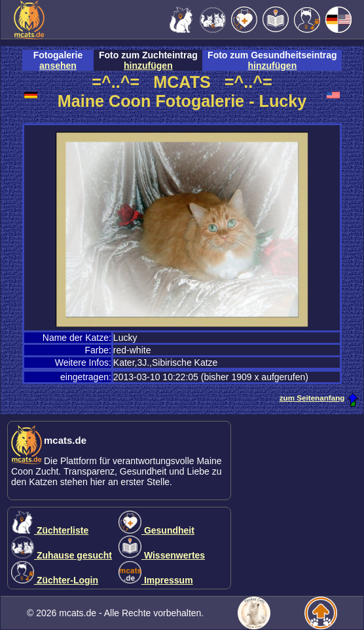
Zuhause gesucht (62, 555)
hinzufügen (148, 66)
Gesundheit (156, 530)
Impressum (156, 580)
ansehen (58, 66)
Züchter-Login (55, 580)
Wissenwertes (162, 555)
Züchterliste (50, 530)
